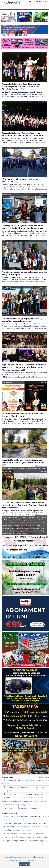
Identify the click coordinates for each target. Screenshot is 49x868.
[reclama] (8, 22)
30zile (47, 777)
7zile (41, 777)
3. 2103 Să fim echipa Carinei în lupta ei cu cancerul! (22, 794)
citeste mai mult (41, 96)
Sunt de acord (24, 864)
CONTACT (44, 1)
